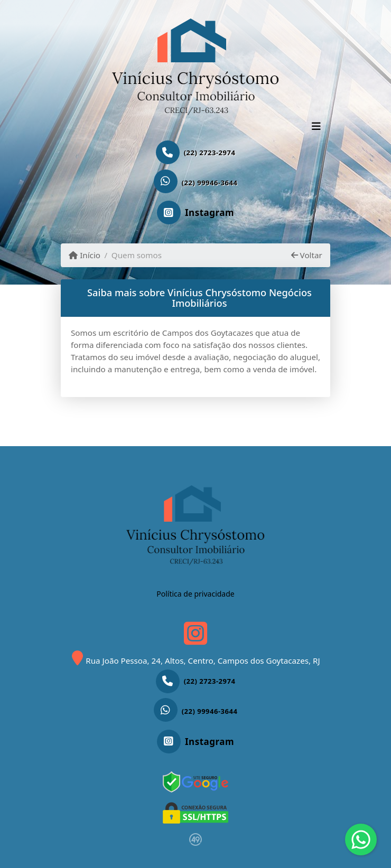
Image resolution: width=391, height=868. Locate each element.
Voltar (307, 255)
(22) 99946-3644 (210, 183)
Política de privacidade (195, 594)
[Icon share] (196, 213)
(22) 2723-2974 (210, 153)
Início (85, 255)
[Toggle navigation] (316, 127)
